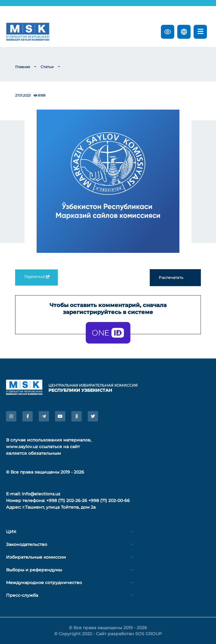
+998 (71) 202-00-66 (109, 500)
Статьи (47, 67)
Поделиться (36, 277)
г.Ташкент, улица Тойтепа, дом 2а (59, 507)
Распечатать (175, 278)
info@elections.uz (41, 494)
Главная (23, 67)
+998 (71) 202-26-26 (67, 500)
